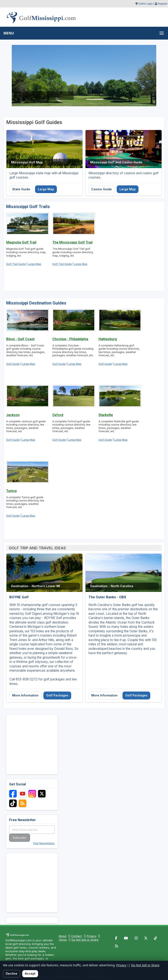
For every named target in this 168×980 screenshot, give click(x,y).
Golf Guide (13, 364)
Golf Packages (57, 695)
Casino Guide (102, 189)
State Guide (21, 189)
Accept (30, 973)
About (63, 936)
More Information (25, 695)
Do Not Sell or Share (85, 940)
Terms (63, 940)
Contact (77, 936)
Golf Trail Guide (16, 264)
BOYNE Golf (19, 597)
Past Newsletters (44, 843)
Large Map (46, 189)
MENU (9, 33)
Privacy (91, 936)
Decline (12, 973)
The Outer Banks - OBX (107, 597)
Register (163, 4)
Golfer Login (146, 4)
